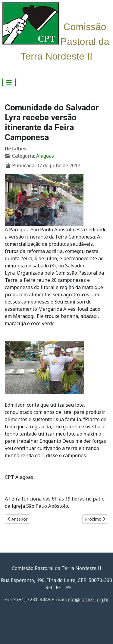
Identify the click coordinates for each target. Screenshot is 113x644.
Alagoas (45, 156)
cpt (89, 599)
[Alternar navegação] (9, 82)
